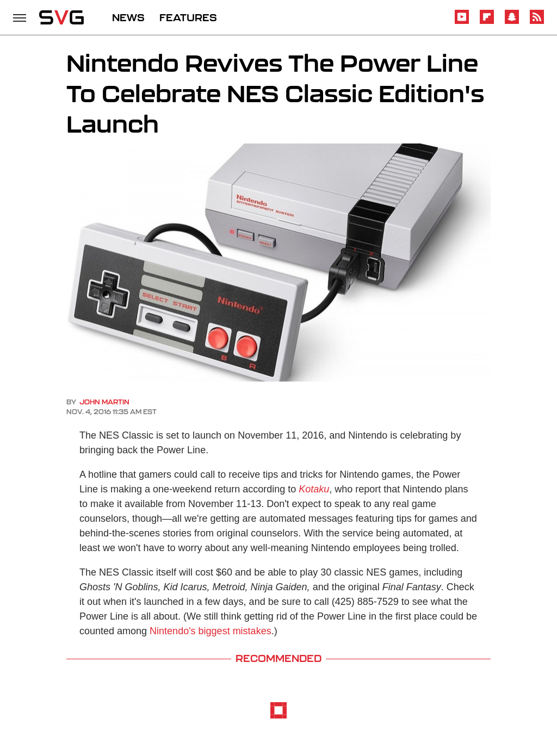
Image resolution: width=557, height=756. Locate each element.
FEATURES (188, 17)
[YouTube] (462, 22)
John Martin (104, 402)
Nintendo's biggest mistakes (211, 631)
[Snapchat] (512, 22)
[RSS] (537, 22)
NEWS (128, 17)
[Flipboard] (487, 22)
